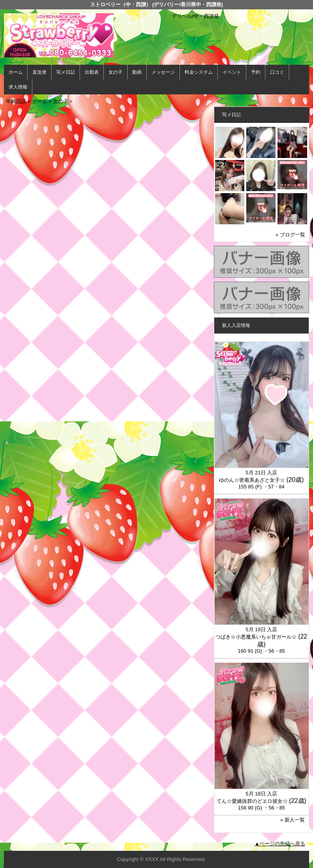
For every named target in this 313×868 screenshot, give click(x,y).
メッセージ (163, 72)
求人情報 (18, 87)
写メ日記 (66, 72)
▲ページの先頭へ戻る (280, 844)
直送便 (39, 72)
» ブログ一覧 (290, 235)
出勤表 (92, 72)
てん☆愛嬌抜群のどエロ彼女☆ (252, 801)
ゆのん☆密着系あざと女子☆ (252, 480)
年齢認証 (16, 101)
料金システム (199, 72)
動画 (137, 72)
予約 (256, 72)
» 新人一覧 (293, 820)
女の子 (116, 72)
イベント (232, 72)
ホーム (16, 72)
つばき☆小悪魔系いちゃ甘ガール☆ (256, 637)
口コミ (277, 72)
